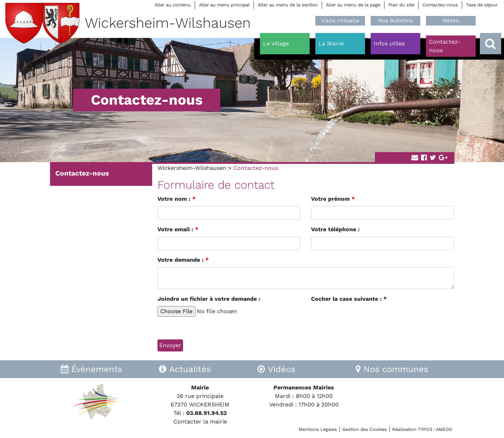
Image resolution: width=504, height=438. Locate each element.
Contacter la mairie (200, 422)
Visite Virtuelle (340, 21)
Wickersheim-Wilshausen (192, 168)
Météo (451, 21)
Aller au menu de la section (288, 5)
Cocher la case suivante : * (349, 299)
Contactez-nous (440, 5)
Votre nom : (176, 199)
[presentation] (365, 320)
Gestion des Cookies (365, 429)
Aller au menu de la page (353, 5)
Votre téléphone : (335, 229)
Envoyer (170, 345)
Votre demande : (183, 260)
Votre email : (178, 229)
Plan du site (401, 5)
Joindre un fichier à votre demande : (209, 299)
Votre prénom (333, 199)
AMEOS (444, 429)
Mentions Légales (318, 429)
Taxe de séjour (482, 5)
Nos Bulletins (395, 21)
